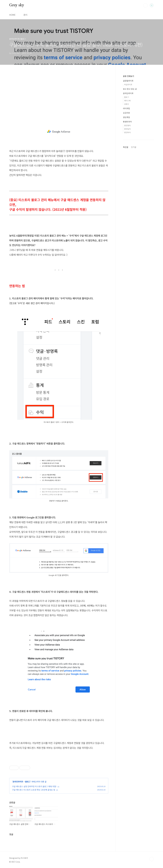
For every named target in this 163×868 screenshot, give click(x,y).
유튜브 (127, 104)
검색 (145, 5)
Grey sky (17, 5)
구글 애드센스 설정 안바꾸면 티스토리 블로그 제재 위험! (34, 786)
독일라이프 (128, 84)
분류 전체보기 (128, 76)
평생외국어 (127, 122)
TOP (152, 859)
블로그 (28, 782)
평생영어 (127, 125)
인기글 (134, 147)
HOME (12, 15)
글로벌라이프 (128, 81)
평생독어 (127, 132)
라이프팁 (126, 108)
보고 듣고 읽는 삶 (130, 89)
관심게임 (126, 117)
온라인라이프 (18, 782)
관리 (25, 15)
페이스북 (127, 101)
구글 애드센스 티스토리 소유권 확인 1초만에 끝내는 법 (34, 790)
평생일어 (127, 129)
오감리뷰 (126, 113)
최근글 (126, 147)
